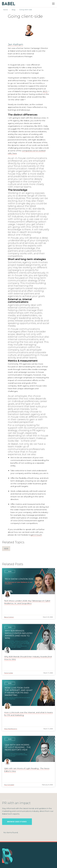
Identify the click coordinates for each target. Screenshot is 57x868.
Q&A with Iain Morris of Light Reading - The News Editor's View (27, 770)
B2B (6, 549)
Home (5, 10)
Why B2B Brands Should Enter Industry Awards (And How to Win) (28, 658)
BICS (45, 91)
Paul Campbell (9, 785)
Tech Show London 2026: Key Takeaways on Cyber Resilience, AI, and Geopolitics (27, 602)
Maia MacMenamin (11, 729)
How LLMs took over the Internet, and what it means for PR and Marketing (28, 714)
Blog (14, 10)
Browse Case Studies (17, 822)
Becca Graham (9, 617)
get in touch (36, 535)
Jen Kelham (15, 45)
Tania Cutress (8, 673)
